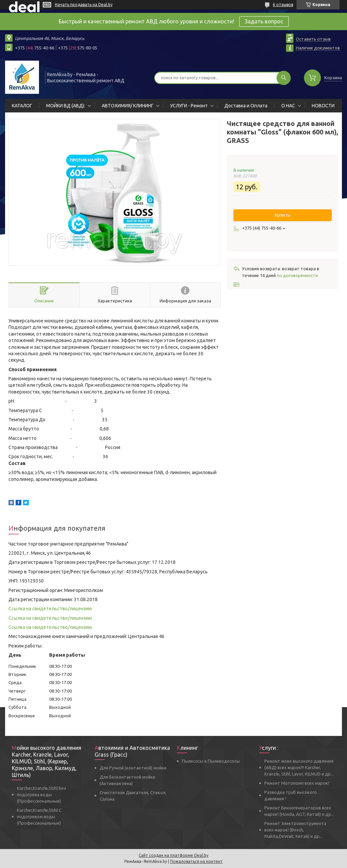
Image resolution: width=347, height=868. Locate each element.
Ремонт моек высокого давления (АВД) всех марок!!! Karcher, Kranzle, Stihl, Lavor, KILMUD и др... (299, 767)
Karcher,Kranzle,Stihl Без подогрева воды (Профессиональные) (42, 795)
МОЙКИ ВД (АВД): (66, 106)
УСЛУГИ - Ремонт (189, 106)
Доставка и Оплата (246, 106)
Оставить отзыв (313, 39)
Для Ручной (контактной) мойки (133, 768)
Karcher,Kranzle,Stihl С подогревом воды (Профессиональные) (39, 817)
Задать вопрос (264, 21)
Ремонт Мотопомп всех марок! (297, 783)
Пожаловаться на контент (196, 861)
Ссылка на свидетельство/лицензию (50, 609)
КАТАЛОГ (22, 106)
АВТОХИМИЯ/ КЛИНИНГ (128, 106)
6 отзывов (283, 5)
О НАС (288, 106)
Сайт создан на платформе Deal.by (173, 855)
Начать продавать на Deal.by (84, 5)
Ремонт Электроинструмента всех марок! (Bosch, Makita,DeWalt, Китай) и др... (295, 830)
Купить (283, 215)
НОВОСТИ (323, 106)
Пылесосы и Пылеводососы (211, 761)
